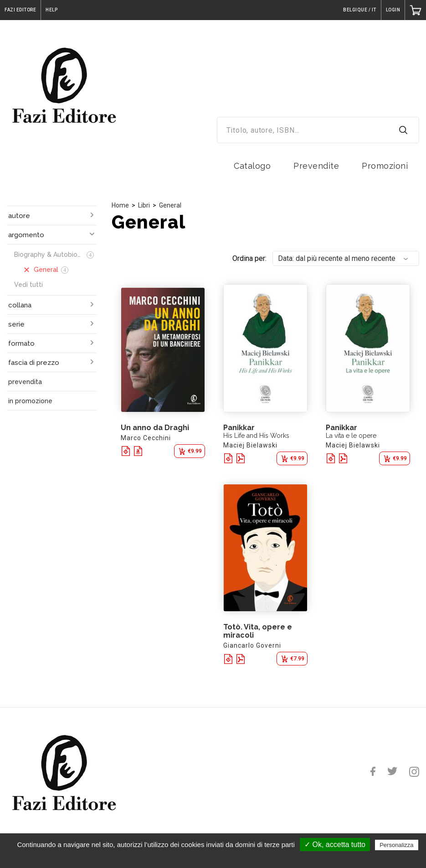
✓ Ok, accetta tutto (335, 845)
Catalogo (252, 166)
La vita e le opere (351, 436)
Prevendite (316, 166)
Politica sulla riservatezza (218, 858)
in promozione (30, 401)
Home (120, 205)
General (170, 205)
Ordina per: (249, 258)
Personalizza (396, 845)
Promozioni (385, 166)
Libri (144, 205)
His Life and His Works (256, 436)
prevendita (25, 382)
